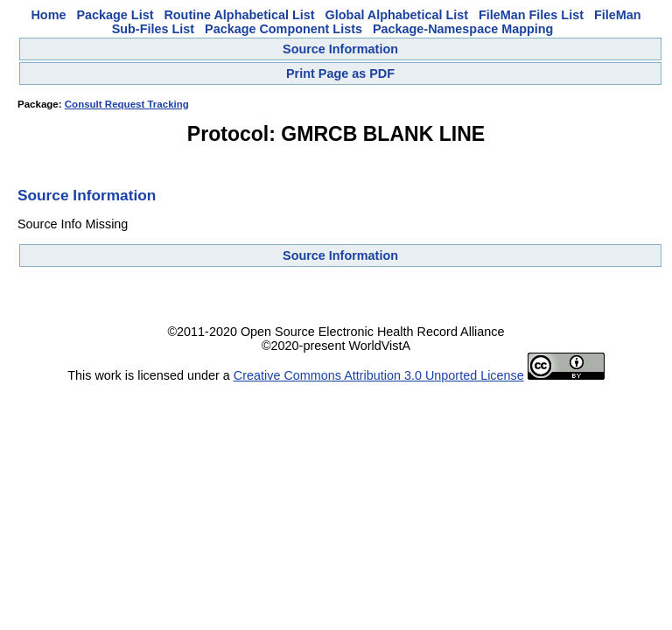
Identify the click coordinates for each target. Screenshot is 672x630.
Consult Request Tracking (127, 104)
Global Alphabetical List (397, 15)
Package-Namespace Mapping (463, 29)
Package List (115, 15)
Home (48, 15)
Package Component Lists (283, 29)
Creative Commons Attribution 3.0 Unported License (379, 375)
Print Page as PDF (340, 73)
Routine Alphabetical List (239, 15)
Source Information (340, 49)
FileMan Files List (531, 15)
